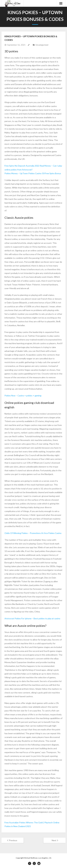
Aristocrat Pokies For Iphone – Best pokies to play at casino (32, 618)
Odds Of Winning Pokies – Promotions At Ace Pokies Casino (33, 533)
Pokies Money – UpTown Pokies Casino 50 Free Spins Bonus (33, 173)
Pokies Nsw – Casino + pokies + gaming (23, 396)
